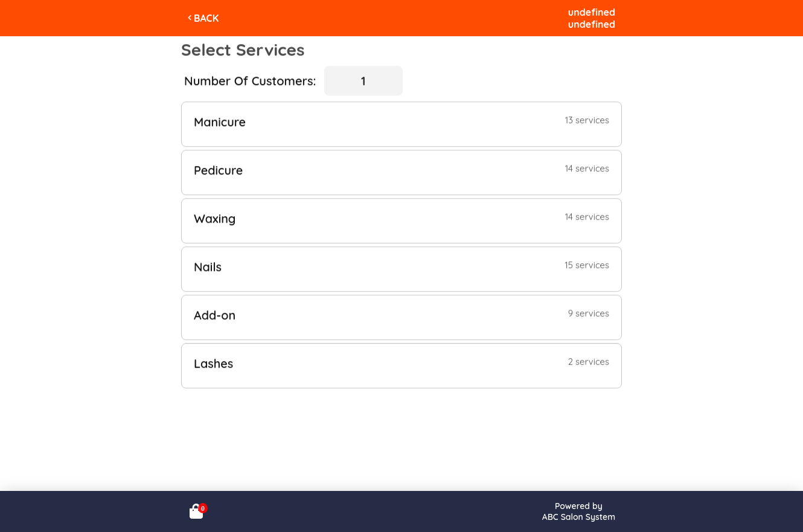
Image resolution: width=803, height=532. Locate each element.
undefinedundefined (592, 18)
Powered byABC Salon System (579, 511)
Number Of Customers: (250, 81)
